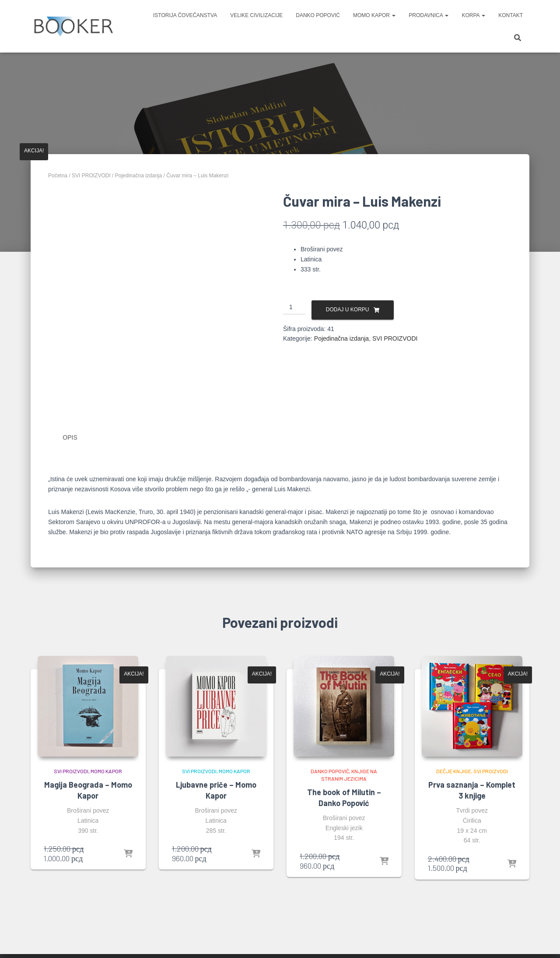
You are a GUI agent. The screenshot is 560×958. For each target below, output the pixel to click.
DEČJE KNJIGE (454, 771)
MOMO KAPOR (374, 15)
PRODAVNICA (429, 15)
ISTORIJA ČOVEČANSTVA (185, 15)
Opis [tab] (70, 437)
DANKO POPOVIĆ (318, 15)
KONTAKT (511, 15)
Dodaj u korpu (348, 310)
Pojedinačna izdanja (138, 176)
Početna (58, 176)
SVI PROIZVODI (91, 176)
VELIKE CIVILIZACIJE (256, 15)
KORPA (473, 15)
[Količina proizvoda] (294, 307)
